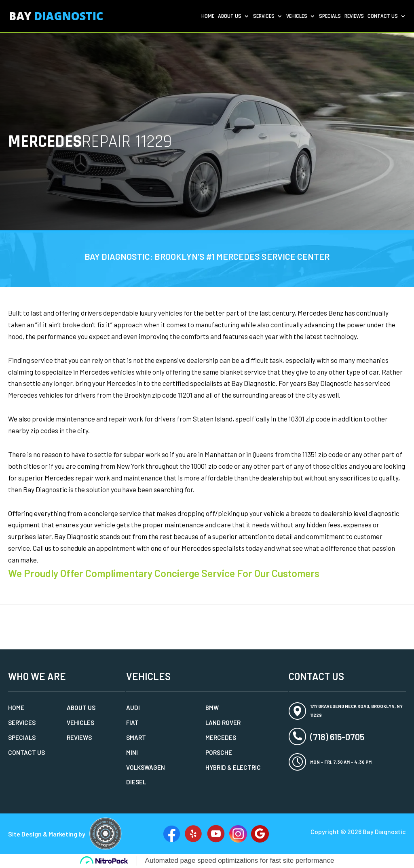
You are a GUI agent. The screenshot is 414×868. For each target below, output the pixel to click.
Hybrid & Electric (233, 767)
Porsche (219, 752)
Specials (330, 17)
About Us (230, 17)
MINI (132, 752)
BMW (212, 708)
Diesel (136, 782)
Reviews (354, 17)
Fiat (132, 723)
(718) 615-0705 (337, 737)
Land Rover (223, 723)
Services (264, 17)
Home (208, 17)
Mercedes (221, 737)
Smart (136, 737)
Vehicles (297, 17)
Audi (133, 708)
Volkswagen (146, 767)
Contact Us (383, 17)
